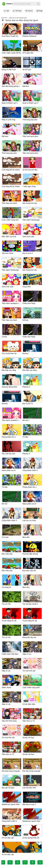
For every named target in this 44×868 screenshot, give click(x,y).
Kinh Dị (30, 11)
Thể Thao (18, 11)
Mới (8, 11)
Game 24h (4, 18)
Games (6, 4)
